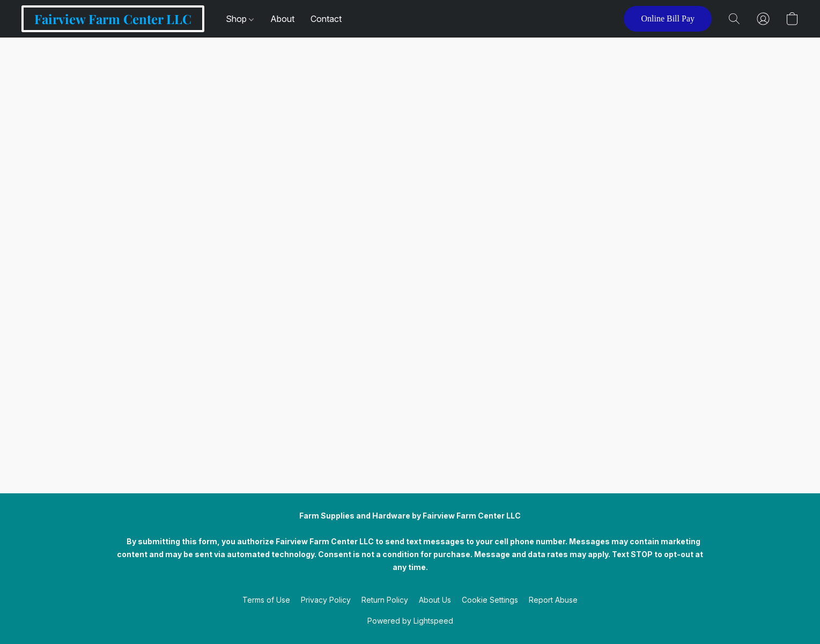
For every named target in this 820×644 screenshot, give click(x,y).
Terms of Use (266, 600)
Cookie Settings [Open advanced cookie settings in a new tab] (490, 600)
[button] (113, 19)
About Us (435, 600)
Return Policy (385, 600)
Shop (240, 19)
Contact (326, 19)
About (282, 19)
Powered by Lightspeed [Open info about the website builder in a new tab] (410, 621)
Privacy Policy (326, 600)
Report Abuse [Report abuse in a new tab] (553, 600)
